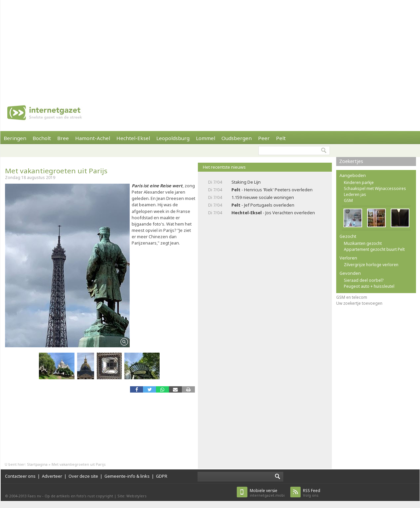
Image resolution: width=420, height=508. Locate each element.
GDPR (162, 476)
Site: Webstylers (132, 496)
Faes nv (34, 496)
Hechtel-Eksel (133, 138)
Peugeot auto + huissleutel (369, 286)
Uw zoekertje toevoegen (359, 303)
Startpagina (37, 464)
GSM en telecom (352, 297)
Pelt (281, 138)
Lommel (206, 138)
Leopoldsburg (173, 138)
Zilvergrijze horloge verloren (371, 265)
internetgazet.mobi (267, 493)
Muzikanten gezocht (363, 243)
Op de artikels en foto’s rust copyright (79, 496)
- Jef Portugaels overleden (263, 205)
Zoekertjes (351, 161)
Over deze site (83, 476)
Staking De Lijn (246, 182)
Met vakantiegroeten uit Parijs (56, 171)
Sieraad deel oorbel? (364, 280)
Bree (63, 138)
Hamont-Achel (93, 138)
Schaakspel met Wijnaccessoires (375, 188)
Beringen (15, 138)
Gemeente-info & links (127, 476)
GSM (348, 200)
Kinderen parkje (359, 182)
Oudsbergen (237, 138)
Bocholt (42, 138)
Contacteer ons (20, 476)
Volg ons (312, 493)
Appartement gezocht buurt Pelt (374, 249)
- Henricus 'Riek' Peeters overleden (272, 190)
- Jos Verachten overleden (273, 213)
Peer (264, 138)
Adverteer (52, 476)
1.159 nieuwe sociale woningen (263, 197)
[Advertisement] (188, 47)
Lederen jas (355, 194)
